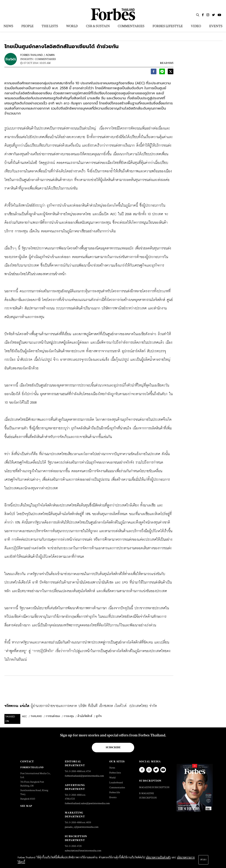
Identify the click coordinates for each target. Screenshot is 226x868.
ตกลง (203, 860)
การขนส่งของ (53, 716)
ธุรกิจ (99, 716)
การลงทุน (69, 716)
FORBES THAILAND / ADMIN (37, 55)
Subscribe (113, 747)
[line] (162, 72)
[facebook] (154, 72)
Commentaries (45, 59)
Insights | (27, 59)
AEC (25, 716)
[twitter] (171, 72)
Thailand (36, 716)
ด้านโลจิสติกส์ (85, 716)
